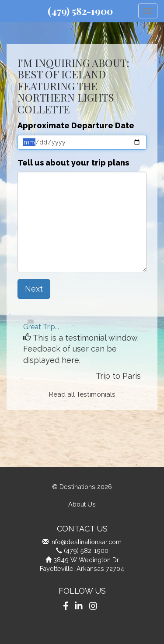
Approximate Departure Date (76, 125)
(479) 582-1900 (80, 11)
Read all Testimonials (82, 394)
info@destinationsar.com (86, 542)
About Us (82, 504)
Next (34, 289)
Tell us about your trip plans (73, 163)
